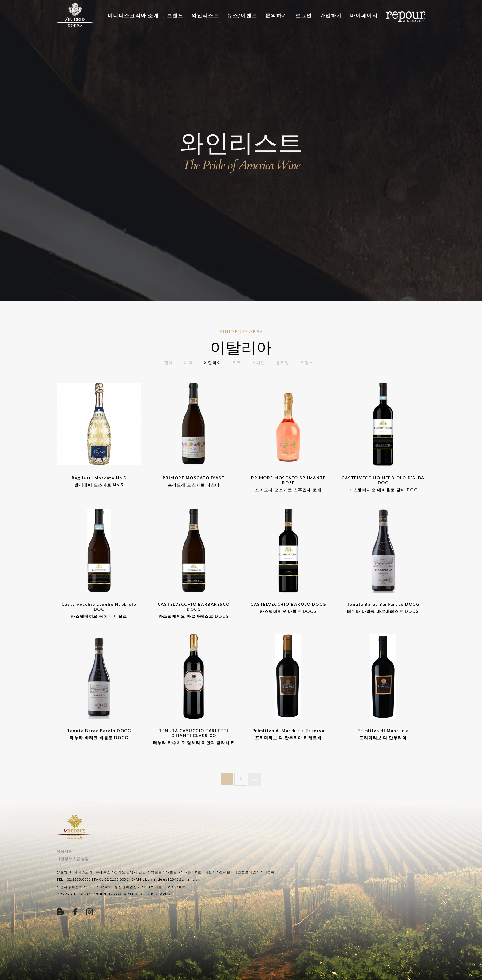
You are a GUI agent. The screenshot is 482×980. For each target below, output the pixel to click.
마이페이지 (364, 15)
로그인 (304, 15)
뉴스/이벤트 (242, 15)
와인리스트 (205, 15)
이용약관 (65, 851)
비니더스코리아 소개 (133, 15)
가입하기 (331, 15)
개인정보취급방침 (73, 859)
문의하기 (276, 15)
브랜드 (175, 15)
